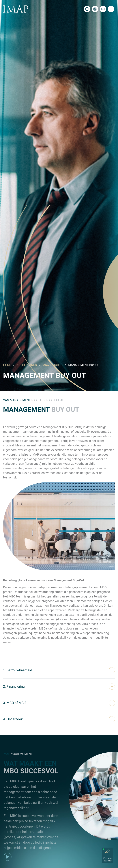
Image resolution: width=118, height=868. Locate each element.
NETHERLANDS (27, 365)
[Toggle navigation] (111, 9)
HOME (7, 365)
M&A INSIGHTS (52, 365)
